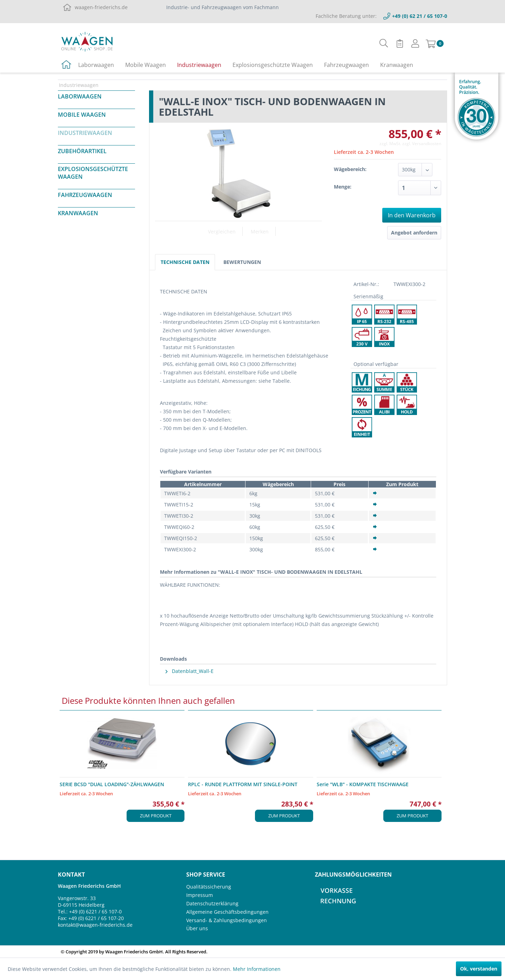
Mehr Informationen (257, 969)
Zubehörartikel (82, 151)
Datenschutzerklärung (212, 903)
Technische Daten (185, 262)
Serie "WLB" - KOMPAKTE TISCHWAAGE (363, 784)
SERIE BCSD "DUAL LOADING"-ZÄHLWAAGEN (112, 784)
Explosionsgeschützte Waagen (93, 173)
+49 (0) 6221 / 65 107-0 (95, 911)
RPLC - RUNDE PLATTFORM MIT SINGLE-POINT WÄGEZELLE (243, 784)
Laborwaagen (80, 96)
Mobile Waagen (82, 115)
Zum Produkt (156, 816)
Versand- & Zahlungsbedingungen (227, 920)
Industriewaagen (85, 133)
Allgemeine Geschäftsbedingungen (227, 912)
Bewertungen (242, 262)
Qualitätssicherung (209, 887)
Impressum (200, 895)
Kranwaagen (78, 213)
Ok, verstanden (479, 969)
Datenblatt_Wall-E (190, 671)
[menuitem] (384, 43)
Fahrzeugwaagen (85, 195)
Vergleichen (222, 232)
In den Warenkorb (412, 215)
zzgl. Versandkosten (422, 144)
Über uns (197, 928)
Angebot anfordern (414, 233)
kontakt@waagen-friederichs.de (95, 925)
